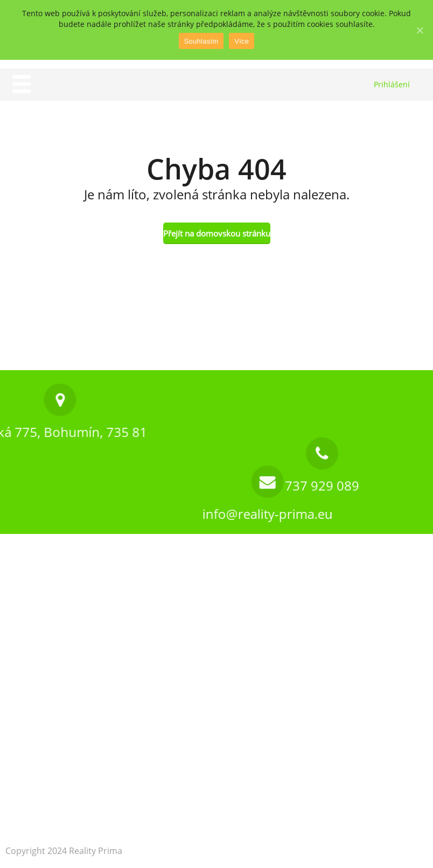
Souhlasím (201, 41)
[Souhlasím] (420, 30)
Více (242, 41)
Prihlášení (392, 84)
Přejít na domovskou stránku (217, 233)
